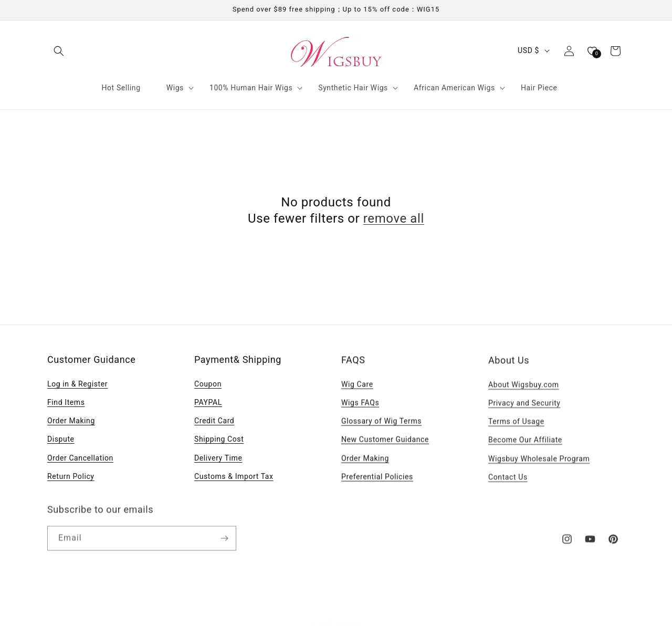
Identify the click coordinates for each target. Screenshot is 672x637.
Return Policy (71, 476)
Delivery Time (218, 458)
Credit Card (214, 421)
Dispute (61, 439)
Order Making (71, 421)
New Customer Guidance (385, 442)
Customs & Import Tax (234, 476)
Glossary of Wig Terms (381, 423)
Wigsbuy (348, 620)
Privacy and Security (524, 406)
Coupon (208, 384)
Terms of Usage (516, 424)
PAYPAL (208, 402)
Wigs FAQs (360, 404)
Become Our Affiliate (525, 443)
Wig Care (357, 386)
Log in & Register (77, 384)
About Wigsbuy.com (524, 388)
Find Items (66, 402)
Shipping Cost (219, 439)
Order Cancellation (80, 458)
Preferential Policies (377, 478)
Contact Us (508, 480)
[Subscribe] (224, 542)
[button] (59, 51)
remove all (394, 218)
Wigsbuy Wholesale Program (539, 462)
